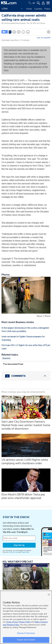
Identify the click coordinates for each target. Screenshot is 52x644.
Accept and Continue (26, 640)
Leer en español (44, 38)
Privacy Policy (25, 552)
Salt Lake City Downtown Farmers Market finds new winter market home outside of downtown (26, 425)
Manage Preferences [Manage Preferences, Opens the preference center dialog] (26, 633)
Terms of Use (14, 552)
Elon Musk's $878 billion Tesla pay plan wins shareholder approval (23, 496)
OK (49, 594)
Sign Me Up (19, 545)
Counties (38, 9)
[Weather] (32, 3)
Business (6, 358)
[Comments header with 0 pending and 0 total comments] (26, 376)
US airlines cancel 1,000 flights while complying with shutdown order (25, 462)
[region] (26, 617)
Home (29, 9)
